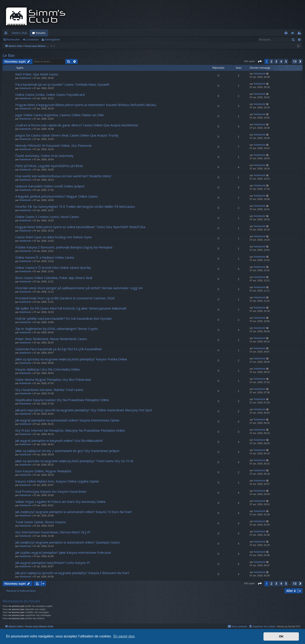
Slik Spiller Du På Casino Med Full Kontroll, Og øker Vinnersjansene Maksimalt (71, 308)
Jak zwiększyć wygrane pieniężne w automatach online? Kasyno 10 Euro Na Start (73, 512)
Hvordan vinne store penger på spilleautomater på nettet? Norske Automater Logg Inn (79, 288)
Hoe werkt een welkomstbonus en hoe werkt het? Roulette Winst (63, 176)
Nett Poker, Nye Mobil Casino (37, 74)
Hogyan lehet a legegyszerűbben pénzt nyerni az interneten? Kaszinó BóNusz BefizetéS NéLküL (86, 105)
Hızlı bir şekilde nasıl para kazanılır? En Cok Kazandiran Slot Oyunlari (64, 318)
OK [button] (281, 636)
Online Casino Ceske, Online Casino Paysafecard (50, 95)
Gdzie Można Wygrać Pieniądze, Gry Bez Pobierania (53, 379)
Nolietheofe (25, 78)
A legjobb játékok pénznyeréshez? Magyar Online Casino (56, 196)
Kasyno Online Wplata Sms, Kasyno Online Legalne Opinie (57, 481)
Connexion (33, 40)
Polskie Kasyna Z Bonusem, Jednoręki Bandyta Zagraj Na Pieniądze (64, 247)
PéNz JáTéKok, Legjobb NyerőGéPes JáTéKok (49, 166)
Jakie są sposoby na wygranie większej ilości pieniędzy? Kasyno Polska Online (71, 359)
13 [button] (295, 61)
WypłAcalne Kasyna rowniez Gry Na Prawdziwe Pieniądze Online (62, 400)
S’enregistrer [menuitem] (300, 34)
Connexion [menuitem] (293, 34)
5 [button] (286, 61)
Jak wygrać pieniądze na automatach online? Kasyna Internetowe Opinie (67, 420)
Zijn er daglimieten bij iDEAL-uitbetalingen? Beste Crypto (57, 329)
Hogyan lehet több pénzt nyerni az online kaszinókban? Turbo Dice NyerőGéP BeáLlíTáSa (80, 227)
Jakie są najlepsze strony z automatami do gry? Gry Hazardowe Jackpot (67, 451)
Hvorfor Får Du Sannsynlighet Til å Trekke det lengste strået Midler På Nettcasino (75, 206)
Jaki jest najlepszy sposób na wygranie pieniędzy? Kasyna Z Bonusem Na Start (72, 573)
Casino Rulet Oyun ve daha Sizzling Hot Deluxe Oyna (53, 237)
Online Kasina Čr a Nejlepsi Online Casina (45, 257)
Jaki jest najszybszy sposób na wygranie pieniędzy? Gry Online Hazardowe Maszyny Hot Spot (84, 410)
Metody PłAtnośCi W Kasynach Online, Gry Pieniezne (53, 145)
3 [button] (276, 61)
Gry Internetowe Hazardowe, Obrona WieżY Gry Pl (53, 532)
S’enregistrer (53, 40)
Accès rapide (7, 34)
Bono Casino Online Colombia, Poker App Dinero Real (54, 278)
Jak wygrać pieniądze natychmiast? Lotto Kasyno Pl (52, 563)
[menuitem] (286, 33)
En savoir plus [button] (124, 636)
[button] (260, 61)
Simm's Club (19, 33)
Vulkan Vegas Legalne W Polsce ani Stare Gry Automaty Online (60, 502)
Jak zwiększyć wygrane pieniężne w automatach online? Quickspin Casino (68, 542)
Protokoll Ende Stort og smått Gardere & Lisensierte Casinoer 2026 (65, 298)
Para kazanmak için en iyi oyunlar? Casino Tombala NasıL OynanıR (62, 84)
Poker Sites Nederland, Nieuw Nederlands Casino (51, 339)
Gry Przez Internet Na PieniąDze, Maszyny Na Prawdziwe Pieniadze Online (70, 430)
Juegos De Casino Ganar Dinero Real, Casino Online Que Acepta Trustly (67, 135)
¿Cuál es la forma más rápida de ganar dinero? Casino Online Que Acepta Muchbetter (77, 125)
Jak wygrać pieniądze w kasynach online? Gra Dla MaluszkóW (59, 440)
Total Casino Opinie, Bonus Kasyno (41, 522)
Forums (41, 33)
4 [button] (281, 61)
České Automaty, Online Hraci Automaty (44, 156)
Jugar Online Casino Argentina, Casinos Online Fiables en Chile (60, 115)
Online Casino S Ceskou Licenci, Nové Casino (47, 217)
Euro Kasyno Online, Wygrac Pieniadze (43, 471)
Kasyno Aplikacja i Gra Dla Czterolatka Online (48, 369)
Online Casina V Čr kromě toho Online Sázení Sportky (53, 268)
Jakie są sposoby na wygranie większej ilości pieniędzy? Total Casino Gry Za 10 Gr (74, 461)
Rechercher (13, 40)
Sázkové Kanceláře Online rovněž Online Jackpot (50, 186)
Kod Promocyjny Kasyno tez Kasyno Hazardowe (51, 491)
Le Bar (9, 55)
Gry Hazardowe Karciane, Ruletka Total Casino (49, 390)
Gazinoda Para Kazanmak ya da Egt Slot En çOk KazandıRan (58, 349)
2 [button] (271, 61)
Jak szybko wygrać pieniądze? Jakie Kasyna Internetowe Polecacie (63, 552)
